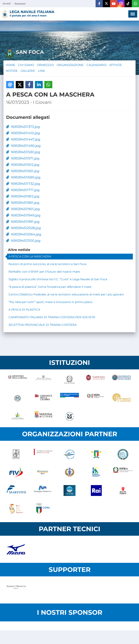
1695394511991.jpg (23, 222)
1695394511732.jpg (23, 184)
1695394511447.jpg (23, 139)
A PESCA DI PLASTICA (24, 310)
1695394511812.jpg (23, 196)
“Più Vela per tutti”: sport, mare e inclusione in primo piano (50, 302)
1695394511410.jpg (23, 133)
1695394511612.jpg (23, 165)
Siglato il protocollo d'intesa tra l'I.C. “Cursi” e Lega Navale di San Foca (58, 279)
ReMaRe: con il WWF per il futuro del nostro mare (44, 272)
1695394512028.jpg (23, 228)
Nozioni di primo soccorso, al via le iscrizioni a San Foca (47, 264)
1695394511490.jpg (23, 146)
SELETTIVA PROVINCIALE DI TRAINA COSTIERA (43, 325)
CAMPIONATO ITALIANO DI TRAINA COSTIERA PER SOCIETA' (52, 317)
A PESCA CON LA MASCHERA (30, 256)
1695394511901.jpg (23, 209)
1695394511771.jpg (23, 190)
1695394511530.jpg (23, 152)
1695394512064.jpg (24, 234)
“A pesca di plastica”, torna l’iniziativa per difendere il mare (50, 287)
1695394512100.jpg (23, 241)
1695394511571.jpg (23, 158)
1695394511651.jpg (23, 171)
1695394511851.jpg (23, 203)
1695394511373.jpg (23, 127)
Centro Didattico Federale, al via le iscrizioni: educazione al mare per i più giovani (66, 294)
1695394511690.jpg (23, 177)
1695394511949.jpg (23, 215)
